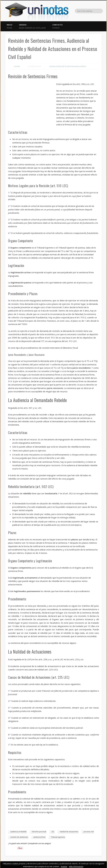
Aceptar (64, 866)
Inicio (9, 26)
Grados (32, 26)
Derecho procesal (39, 832)
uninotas (17, 66)
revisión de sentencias (19, 837)
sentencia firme (39, 837)
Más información (76, 866)
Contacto (57, 26)
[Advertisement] (32, 103)
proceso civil (89, 832)
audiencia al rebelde (18, 832)
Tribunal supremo (58, 837)
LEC (53, 832)
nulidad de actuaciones (69, 832)
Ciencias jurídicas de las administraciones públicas (68, 66)
